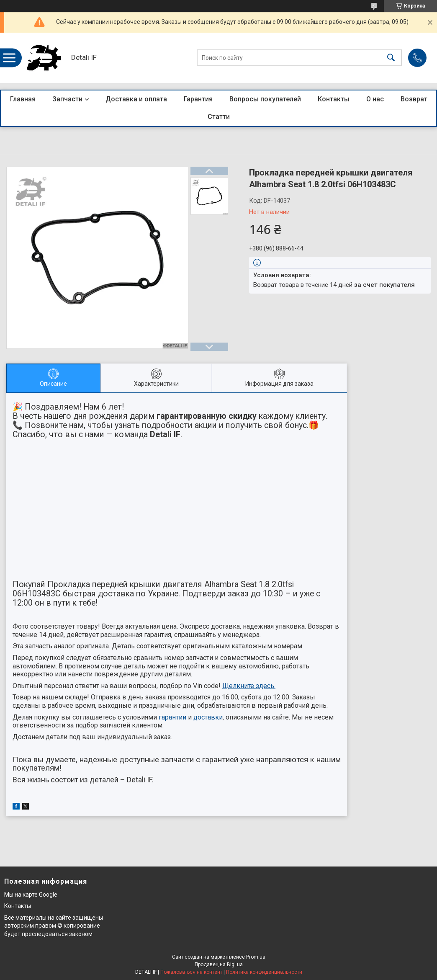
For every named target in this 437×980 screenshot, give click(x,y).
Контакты (334, 99)
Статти (219, 117)
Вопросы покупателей (265, 99)
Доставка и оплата (136, 99)
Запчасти (67, 99)
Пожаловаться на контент (191, 972)
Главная (23, 99)
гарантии (172, 717)
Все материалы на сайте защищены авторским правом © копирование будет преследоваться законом (54, 926)
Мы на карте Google (31, 895)
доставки (208, 717)
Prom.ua (256, 957)
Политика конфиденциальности (264, 972)
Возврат (414, 99)
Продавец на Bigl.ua (219, 965)
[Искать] (391, 58)
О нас (375, 99)
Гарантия (198, 99)
